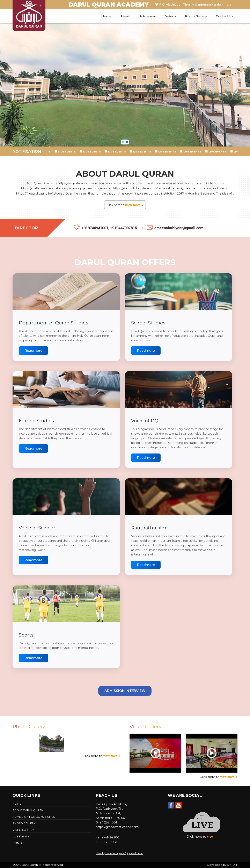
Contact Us (225, 16)
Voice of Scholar (37, 528)
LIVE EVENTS (69, 151)
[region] (125, 85)
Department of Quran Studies (53, 323)
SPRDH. (232, 865)
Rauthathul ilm (149, 528)
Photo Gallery (196, 16)
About (126, 16)
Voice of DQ (145, 421)
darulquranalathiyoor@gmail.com (119, 853)
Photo (29, 727)
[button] (123, 142)
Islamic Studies (36, 421)
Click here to (125, 205)
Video (145, 727)
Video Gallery (23, 830)
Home (106, 16)
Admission (148, 16)
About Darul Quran (28, 810)
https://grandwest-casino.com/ (118, 827)
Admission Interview (125, 691)
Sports (26, 635)
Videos (171, 16)
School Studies (148, 323)
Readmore (33, 351)
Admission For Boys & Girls (34, 817)
